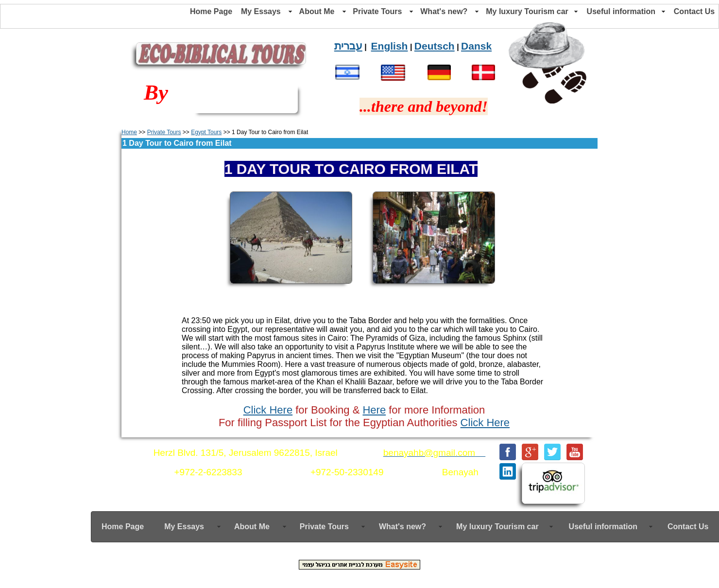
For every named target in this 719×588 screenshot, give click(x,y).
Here (374, 410)
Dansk (476, 46)
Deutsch (435, 46)
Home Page (211, 11)
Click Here (268, 410)
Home (129, 132)
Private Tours (164, 132)
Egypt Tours (206, 132)
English (390, 46)
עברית (348, 46)
